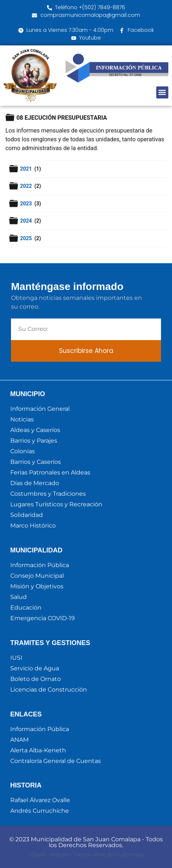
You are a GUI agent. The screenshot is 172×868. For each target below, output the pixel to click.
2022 (27, 186)
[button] (162, 92)
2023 (27, 204)
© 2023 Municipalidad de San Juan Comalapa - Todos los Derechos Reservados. (86, 842)
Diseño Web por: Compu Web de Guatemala (86, 854)
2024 (27, 221)
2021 (27, 169)
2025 (27, 238)
